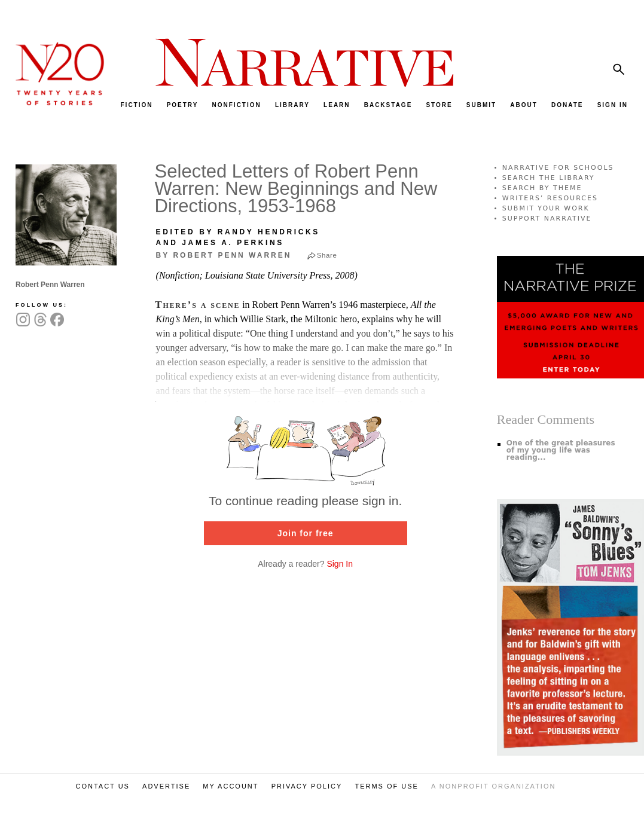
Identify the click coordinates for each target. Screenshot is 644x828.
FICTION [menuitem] (137, 105)
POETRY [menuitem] (183, 105)
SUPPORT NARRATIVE (547, 219)
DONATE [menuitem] (567, 105)
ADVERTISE (166, 786)
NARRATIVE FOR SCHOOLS (558, 168)
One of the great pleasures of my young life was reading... (561, 450)
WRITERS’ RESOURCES (550, 198)
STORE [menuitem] (439, 105)
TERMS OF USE (387, 786)
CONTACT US (103, 786)
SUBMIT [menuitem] (481, 105)
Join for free (306, 533)
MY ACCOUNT (231, 786)
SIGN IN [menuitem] (613, 105)
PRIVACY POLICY (307, 786)
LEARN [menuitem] (337, 105)
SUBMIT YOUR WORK (546, 208)
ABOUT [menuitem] (524, 105)
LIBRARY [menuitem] (292, 105)
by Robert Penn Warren (224, 255)
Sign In (340, 564)
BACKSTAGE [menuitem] (388, 105)
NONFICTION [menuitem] (237, 105)
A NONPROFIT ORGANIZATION (493, 786)
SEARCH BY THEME (542, 188)
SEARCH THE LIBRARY (549, 178)
